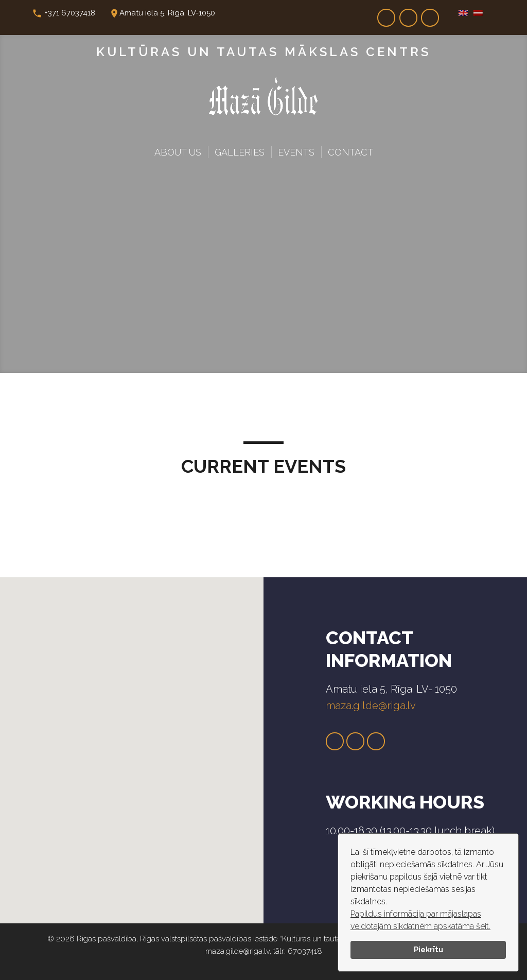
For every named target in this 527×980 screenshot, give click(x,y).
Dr (430, 14)
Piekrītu (428, 949)
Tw (355, 742)
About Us (178, 152)
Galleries (240, 152)
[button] (118, 741)
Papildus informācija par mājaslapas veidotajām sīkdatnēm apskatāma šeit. (420, 920)
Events (296, 152)
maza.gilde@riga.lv (371, 706)
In (408, 14)
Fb (387, 14)
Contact (350, 152)
